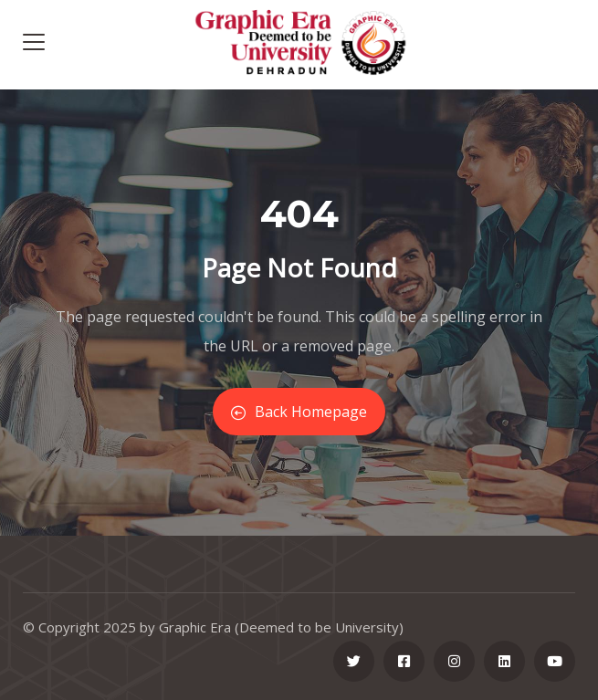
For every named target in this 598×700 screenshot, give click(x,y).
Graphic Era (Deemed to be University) (281, 627)
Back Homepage (299, 412)
